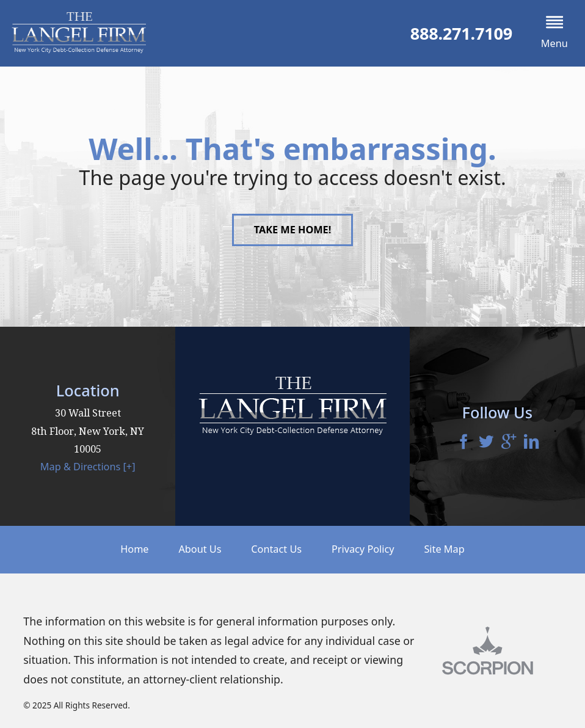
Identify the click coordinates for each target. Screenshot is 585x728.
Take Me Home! (293, 230)
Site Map (444, 549)
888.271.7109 (461, 33)
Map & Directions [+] (88, 467)
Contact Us (276, 549)
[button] (554, 33)
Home (134, 549)
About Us (200, 549)
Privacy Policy (363, 549)
